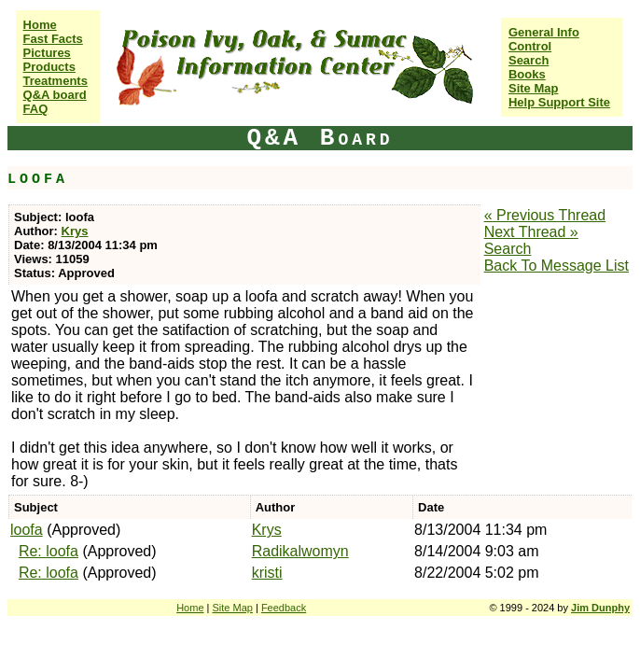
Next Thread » (531, 232)
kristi (267, 573)
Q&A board (55, 95)
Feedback (284, 608)
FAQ (36, 109)
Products (49, 67)
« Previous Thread (545, 215)
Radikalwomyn (300, 551)
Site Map (533, 88)
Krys (75, 231)
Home (40, 25)
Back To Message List (557, 266)
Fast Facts (53, 39)
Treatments (56, 81)
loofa (27, 530)
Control (530, 46)
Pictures (47, 53)
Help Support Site (559, 102)
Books (527, 74)
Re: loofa (49, 551)
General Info (544, 32)
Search (529, 60)
